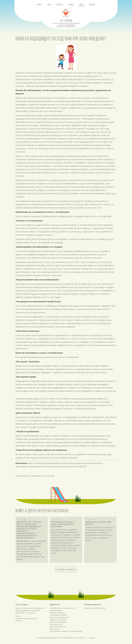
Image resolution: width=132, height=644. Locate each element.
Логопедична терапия (58, 615)
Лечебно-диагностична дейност (62, 608)
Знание (81, 4)
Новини (71, 4)
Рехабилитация (56, 610)
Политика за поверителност (26, 618)
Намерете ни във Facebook (95, 608)
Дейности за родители (59, 622)
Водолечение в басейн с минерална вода (66, 631)
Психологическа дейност (60, 617)
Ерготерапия (55, 629)
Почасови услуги (56, 624)
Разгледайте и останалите (66, 569)
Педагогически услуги (58, 620)
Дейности (60, 4)
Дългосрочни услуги (58, 627)
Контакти (92, 4)
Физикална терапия (57, 613)
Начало (39, 4)
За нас (49, 4)
